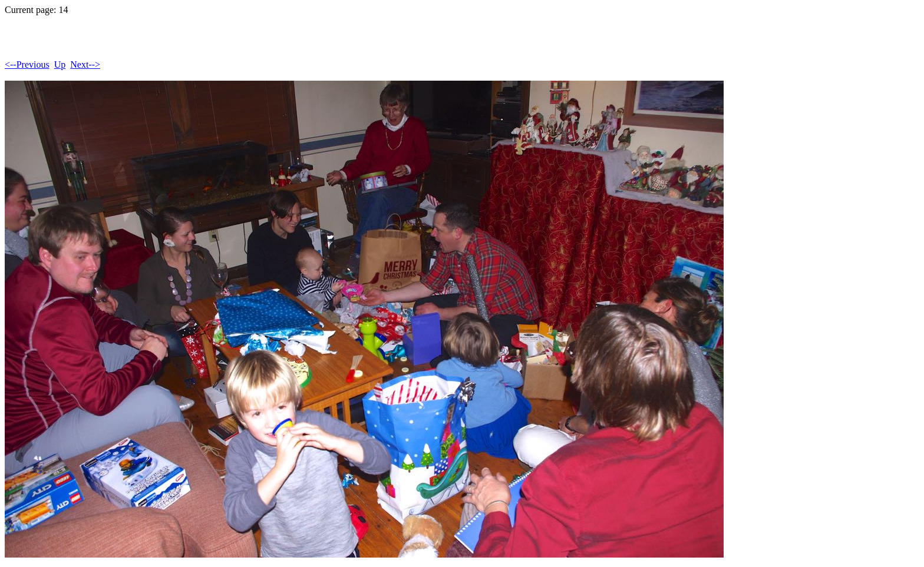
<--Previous (27, 64)
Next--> (85, 64)
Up (60, 64)
